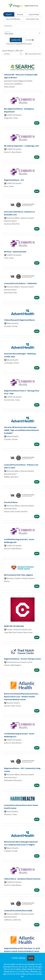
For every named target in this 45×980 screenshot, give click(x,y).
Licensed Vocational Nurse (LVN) (18, 910)
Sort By (6, 54)
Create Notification (33, 54)
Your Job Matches (13, 19)
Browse (20, 14)
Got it (31, 958)
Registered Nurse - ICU (14, 180)
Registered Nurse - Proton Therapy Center (22, 659)
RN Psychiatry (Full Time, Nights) (18, 575)
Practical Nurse (11, 502)
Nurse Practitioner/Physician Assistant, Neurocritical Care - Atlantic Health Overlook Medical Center (21, 697)
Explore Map (34, 14)
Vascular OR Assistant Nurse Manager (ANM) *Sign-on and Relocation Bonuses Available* (22, 430)
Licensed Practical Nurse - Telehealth (20, 283)
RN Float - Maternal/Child (15, 252)
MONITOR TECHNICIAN (14, 626)
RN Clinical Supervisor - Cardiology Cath (21, 146)
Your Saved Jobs (32, 19)
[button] (30, 40)
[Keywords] (22, 26)
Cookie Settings (19, 958)
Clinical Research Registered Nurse (19, 320)
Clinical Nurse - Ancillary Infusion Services (22, 879)
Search (9, 14)
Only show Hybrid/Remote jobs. (19, 44)
